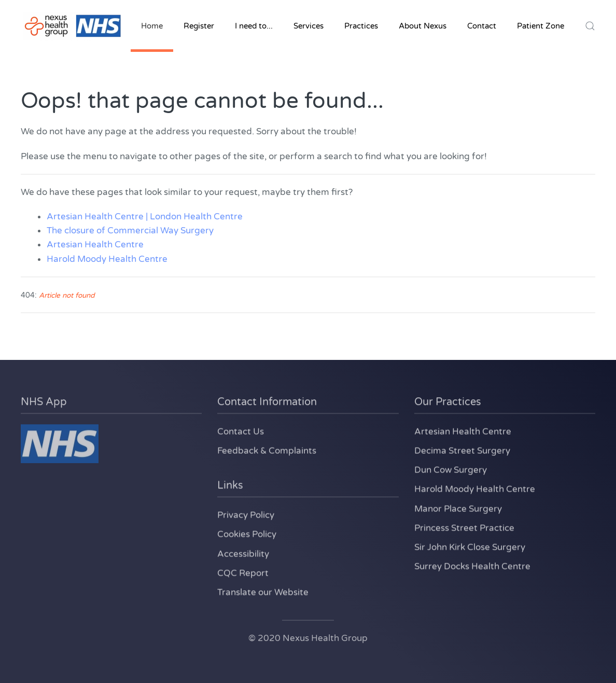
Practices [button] (361, 26)
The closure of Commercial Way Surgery (130, 231)
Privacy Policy (246, 514)
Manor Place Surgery (458, 507)
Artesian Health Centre (95, 245)
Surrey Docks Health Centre (472, 565)
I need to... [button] (254, 26)
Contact (482, 26)
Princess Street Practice (464, 527)
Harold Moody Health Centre (107, 259)
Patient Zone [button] (541, 26)
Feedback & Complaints (267, 449)
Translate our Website (263, 591)
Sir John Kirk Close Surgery (470, 546)
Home (152, 26)
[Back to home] (73, 26)
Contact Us (241, 430)
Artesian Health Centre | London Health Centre (145, 217)
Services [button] (309, 26)
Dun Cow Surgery (451, 469)
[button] (590, 26)
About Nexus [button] (423, 26)
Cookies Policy (247, 533)
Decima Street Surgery (462, 449)
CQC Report (243, 572)
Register (199, 26)
